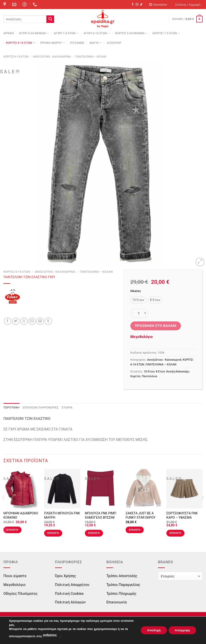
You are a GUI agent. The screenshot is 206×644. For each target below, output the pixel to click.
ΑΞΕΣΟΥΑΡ (114, 43)
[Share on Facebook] (8, 321)
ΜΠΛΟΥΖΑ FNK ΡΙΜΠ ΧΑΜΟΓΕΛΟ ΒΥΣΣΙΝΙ (101, 515)
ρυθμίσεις (50, 635)
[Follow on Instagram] (137, 5)
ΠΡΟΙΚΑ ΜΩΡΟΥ (53, 43)
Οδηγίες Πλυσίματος (20, 594)
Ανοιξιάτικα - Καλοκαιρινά (52, 57)
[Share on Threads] (24, 321)
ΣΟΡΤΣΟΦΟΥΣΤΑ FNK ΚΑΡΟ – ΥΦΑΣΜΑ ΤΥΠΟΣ (182, 518)
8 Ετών (160, 371)
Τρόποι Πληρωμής (121, 594)
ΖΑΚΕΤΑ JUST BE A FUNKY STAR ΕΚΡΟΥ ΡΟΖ (141, 518)
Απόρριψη (181, 630)
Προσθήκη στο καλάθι (156, 326)
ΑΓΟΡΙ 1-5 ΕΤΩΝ (66, 33)
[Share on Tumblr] (48, 321)
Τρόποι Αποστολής (122, 576)
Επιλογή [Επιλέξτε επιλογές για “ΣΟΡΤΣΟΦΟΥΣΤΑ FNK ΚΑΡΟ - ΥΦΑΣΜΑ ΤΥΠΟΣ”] (175, 533)
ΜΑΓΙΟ (96, 43)
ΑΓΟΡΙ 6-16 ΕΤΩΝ (97, 33)
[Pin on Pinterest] (40, 321)
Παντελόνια (149, 376)
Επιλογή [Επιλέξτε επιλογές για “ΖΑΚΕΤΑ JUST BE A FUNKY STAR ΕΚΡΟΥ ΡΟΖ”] (135, 530)
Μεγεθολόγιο (142, 337)
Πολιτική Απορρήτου (72, 585)
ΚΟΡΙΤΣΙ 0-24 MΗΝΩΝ (131, 33)
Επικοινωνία (117, 602)
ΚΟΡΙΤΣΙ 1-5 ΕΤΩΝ (166, 33)
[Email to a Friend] (32, 321)
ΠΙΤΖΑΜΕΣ (77, 43)
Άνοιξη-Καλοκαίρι (178, 371)
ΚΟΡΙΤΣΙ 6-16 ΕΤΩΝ (20, 43)
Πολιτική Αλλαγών (70, 602)
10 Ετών (149, 371)
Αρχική (9, 33)
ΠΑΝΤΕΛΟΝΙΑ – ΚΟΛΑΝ (91, 57)
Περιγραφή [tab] (11, 407)
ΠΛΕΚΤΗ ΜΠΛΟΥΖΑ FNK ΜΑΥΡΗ (62, 515)
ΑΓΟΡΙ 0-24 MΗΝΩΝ (34, 33)
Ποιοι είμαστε (15, 576)
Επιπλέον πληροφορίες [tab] (41, 407)
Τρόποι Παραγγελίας (123, 585)
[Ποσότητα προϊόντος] (139, 313)
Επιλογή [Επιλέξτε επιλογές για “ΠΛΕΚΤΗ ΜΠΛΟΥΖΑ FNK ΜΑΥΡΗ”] (53, 533)
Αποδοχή (151, 630)
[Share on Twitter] (16, 321)
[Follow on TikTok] (141, 5)
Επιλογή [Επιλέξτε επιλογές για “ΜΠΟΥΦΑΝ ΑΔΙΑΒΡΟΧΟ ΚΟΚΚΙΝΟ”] (12, 530)
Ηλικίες (136, 291)
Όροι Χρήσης (66, 576)
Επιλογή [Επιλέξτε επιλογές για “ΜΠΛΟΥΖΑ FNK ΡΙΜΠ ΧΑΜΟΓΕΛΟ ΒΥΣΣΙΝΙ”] (94, 533)
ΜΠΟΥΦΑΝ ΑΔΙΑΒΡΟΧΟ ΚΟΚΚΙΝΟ (21, 515)
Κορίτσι (135, 376)
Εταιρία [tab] (67, 407)
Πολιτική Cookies (69, 594)
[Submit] (50, 19)
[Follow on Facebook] (133, 5)
